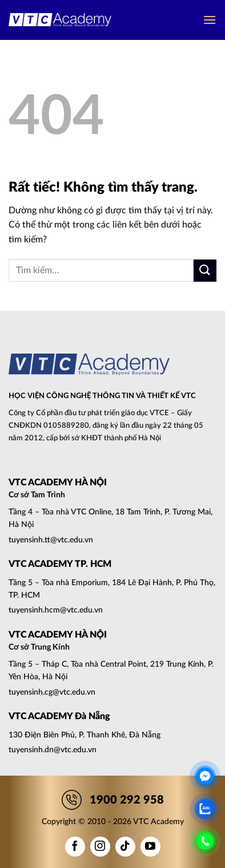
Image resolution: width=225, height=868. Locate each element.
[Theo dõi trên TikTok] (125, 847)
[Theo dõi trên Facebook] (75, 847)
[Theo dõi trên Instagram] (100, 847)
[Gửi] (205, 271)
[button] (210, 20)
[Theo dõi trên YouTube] (150, 847)
